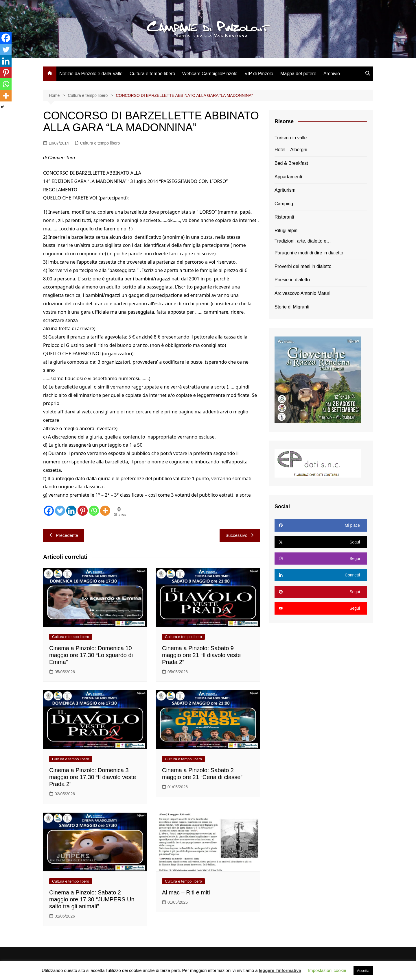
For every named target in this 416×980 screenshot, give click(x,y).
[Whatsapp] (94, 511)
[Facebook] (49, 511)
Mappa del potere (298, 74)
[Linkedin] (71, 511)
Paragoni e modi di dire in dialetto (309, 253)
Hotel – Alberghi (291, 150)
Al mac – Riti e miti (186, 892)
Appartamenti (288, 177)
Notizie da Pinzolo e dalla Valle (91, 74)
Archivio (332, 74)
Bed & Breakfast (291, 163)
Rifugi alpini (287, 231)
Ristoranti (284, 217)
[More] (105, 511)
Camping (284, 204)
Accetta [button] (363, 971)
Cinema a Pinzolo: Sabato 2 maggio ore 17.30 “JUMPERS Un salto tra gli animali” (92, 899)
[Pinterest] (83, 511)
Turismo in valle (291, 138)
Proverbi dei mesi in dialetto (303, 266)
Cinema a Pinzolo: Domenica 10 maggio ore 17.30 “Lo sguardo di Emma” (91, 655)
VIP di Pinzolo (259, 74)
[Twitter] (60, 511)
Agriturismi (286, 190)
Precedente (63, 535)
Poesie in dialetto (292, 280)
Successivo (240, 535)
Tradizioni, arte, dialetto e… (303, 241)
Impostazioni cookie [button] (327, 970)
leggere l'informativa (280, 970)
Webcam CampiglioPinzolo (210, 74)
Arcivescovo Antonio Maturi (302, 293)
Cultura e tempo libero (152, 74)
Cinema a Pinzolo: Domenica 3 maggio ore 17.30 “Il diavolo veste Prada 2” (93, 777)
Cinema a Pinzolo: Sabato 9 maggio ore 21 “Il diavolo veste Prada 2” (201, 655)
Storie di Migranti (292, 307)
